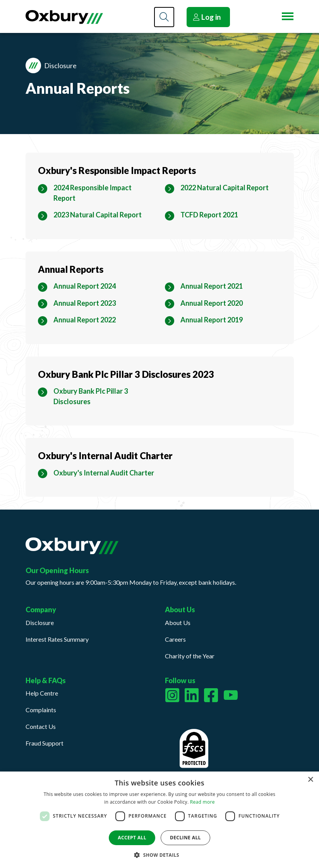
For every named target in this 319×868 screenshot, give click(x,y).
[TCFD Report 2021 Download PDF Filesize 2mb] (209, 215)
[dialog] (159, 820)
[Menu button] (288, 16)
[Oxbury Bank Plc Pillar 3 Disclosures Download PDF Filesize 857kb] (104, 396)
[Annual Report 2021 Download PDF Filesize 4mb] (212, 286)
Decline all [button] (185, 838)
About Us (178, 623)
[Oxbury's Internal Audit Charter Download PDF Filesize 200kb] (104, 473)
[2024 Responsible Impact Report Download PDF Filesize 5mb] (104, 193)
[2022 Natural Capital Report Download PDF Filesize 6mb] (225, 188)
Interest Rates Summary (57, 639)
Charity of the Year (190, 656)
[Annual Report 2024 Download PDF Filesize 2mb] (85, 286)
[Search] (164, 17)
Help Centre (42, 693)
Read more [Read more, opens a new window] (202, 802)
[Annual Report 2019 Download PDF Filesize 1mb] (212, 320)
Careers (175, 639)
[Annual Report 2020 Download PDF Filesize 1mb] (212, 303)
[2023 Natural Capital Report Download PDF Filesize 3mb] (98, 215)
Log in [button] (207, 17)
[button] (159, 855)
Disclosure (40, 623)
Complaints (41, 710)
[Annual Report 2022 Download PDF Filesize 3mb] (85, 320)
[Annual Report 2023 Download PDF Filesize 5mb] (85, 303)
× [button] (310, 780)
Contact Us (41, 726)
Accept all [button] (132, 838)
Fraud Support (45, 743)
